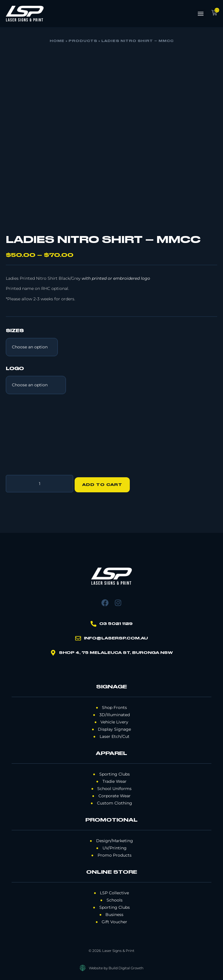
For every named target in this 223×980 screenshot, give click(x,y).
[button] (201, 14)
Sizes (15, 331)
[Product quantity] (39, 482)
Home (57, 41)
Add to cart (105, 482)
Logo (15, 369)
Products (83, 41)
